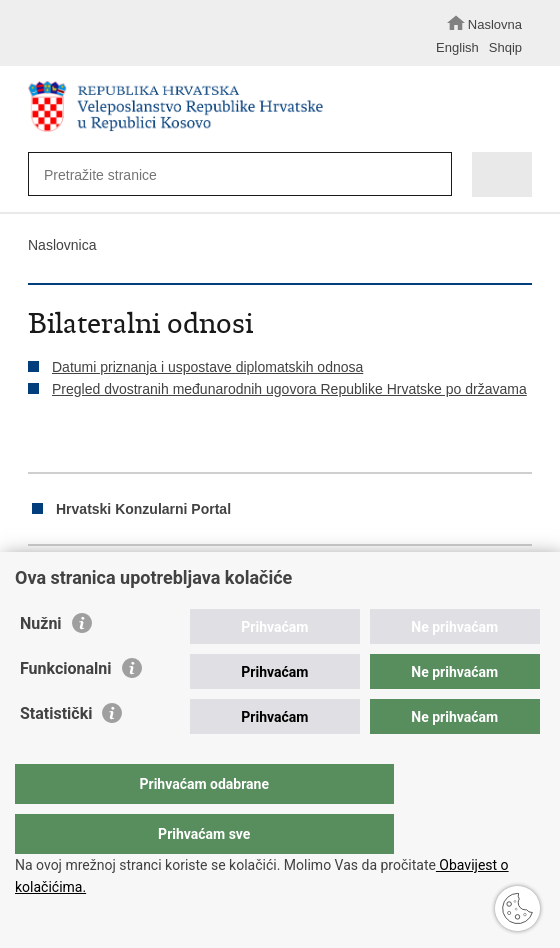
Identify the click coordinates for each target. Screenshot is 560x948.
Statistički (56, 753)
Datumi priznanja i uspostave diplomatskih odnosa (207, 367)
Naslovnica (62, 245)
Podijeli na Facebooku (81, 579)
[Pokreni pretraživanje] (431, 175)
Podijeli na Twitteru (124, 579)
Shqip (505, 47)
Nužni (41, 663)
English (457, 47)
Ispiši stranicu (38, 579)
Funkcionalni (66, 708)
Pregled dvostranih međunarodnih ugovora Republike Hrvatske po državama (289, 389)
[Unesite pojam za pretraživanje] (227, 174)
